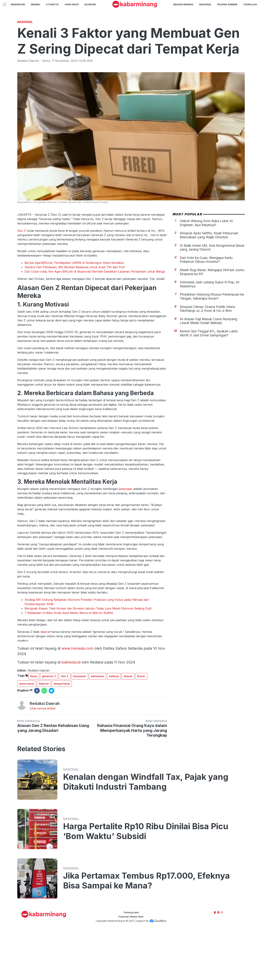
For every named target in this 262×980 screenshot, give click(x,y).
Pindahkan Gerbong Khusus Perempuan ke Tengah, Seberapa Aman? (212, 347)
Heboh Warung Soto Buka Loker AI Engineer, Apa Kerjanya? (206, 274)
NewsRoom (18, 4)
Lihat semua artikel (43, 759)
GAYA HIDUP (72, 4)
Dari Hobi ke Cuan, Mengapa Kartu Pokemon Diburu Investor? (206, 311)
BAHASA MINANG (183, 4)
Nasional (205, 4)
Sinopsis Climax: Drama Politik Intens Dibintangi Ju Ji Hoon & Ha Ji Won (208, 360)
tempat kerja (62, 735)
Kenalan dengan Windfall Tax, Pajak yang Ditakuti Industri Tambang (146, 833)
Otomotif (52, 4)
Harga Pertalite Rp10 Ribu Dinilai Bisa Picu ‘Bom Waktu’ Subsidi (146, 882)
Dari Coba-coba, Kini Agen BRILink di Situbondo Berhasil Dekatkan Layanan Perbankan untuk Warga (95, 323)
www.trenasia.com (77, 699)
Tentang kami (131, 963)
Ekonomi (90, 4)
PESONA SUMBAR (227, 4)
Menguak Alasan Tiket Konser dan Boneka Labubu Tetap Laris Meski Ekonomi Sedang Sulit (88, 659)
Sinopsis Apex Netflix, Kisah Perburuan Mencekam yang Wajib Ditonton (209, 286)
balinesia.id (71, 713)
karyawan (80, 727)
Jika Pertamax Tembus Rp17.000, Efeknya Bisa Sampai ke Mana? (146, 932)
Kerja (34, 727)
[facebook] (37, 742)
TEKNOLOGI (250, 4)
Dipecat (44, 735)
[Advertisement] (131, 43)
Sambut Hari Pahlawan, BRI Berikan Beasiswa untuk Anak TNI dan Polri (75, 318)
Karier (141, 727)
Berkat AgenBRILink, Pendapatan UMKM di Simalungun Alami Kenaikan (74, 314)
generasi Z (49, 727)
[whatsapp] (44, 742)
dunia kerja (27, 735)
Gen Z (22, 282)
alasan (128, 727)
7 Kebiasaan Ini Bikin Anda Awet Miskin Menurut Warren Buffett (69, 664)
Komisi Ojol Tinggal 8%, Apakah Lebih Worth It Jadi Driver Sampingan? (209, 384)
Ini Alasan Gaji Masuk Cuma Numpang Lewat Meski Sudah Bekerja (209, 372)
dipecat (45, 683)
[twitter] (51, 742)
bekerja (114, 727)
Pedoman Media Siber (131, 968)
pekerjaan (126, 540)
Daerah (35, 4)
